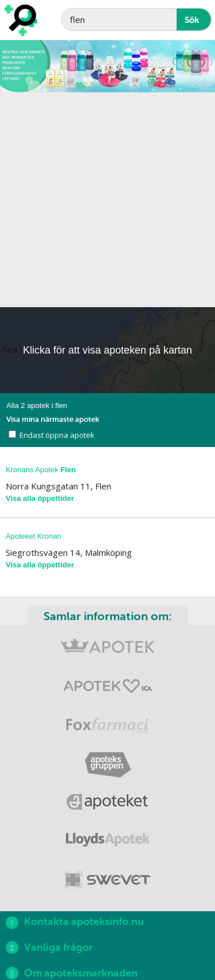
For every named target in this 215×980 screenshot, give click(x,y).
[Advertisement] (107, 200)
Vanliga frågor (49, 947)
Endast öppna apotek (57, 435)
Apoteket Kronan (34, 536)
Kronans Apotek (41, 470)
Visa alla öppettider (40, 498)
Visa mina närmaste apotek (53, 419)
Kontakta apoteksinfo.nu (75, 922)
